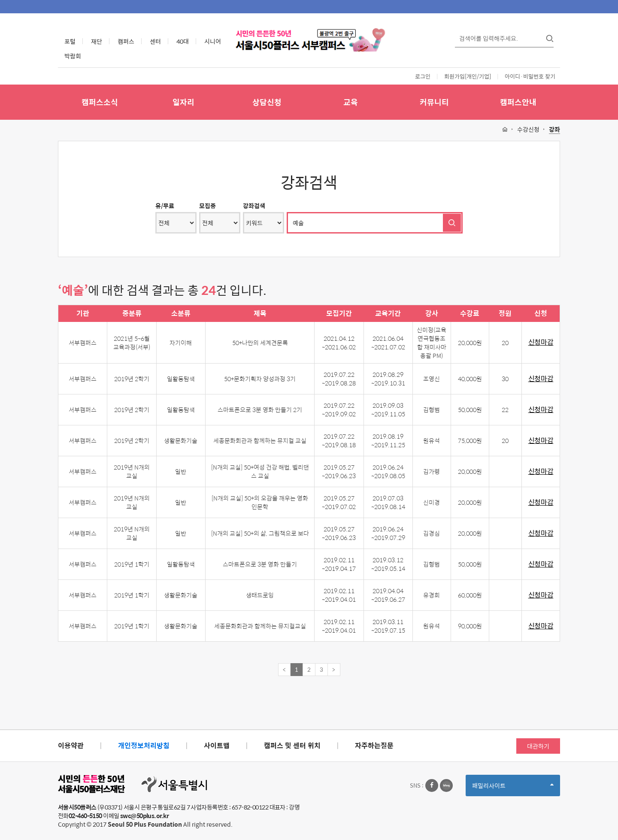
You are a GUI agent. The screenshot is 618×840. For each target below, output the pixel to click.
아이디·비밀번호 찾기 (530, 76)
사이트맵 (217, 745)
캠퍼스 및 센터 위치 (292, 745)
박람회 (73, 56)
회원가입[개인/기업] (468, 76)
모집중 (208, 206)
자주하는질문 (374, 745)
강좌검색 (254, 206)
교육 (351, 102)
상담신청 (267, 102)
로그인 (423, 76)
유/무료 (165, 206)
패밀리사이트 (513, 788)
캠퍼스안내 (518, 102)
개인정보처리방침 (144, 745)
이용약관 (71, 745)
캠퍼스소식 (100, 102)
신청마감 (541, 342)
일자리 (183, 102)
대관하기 (538, 746)
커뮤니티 (434, 102)
